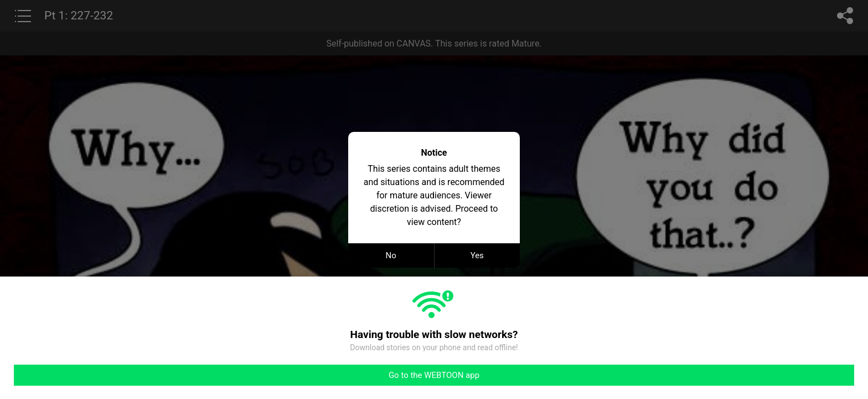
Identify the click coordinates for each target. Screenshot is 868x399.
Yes (477, 255)
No (391, 255)
